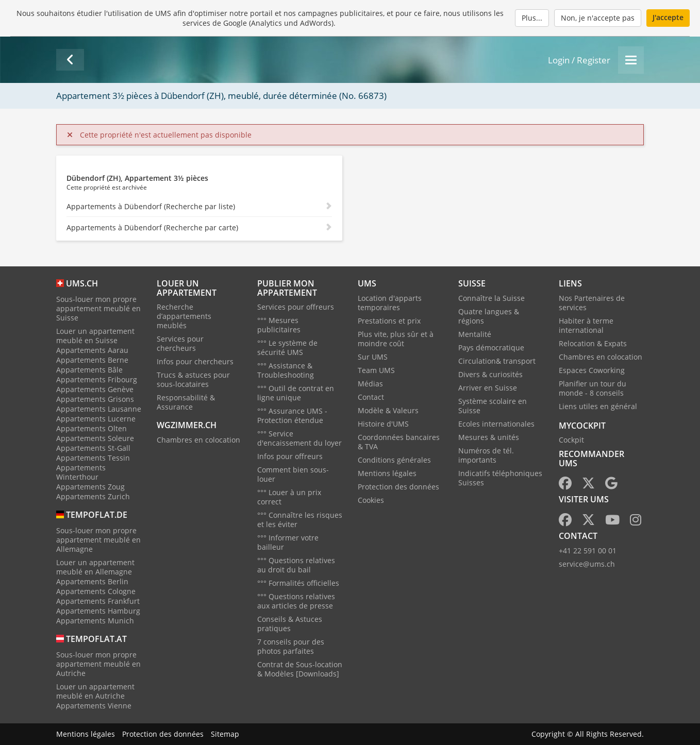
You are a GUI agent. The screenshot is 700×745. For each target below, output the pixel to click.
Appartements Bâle (89, 370)
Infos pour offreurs (290, 456)
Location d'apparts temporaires (390, 303)
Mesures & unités (489, 437)
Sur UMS (373, 357)
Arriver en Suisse (488, 388)
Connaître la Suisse (491, 298)
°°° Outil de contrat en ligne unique (296, 393)
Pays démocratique (491, 348)
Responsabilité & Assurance (186, 402)
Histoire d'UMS (383, 424)
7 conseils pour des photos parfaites (291, 646)
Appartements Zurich (93, 496)
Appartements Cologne (96, 591)
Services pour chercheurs (180, 343)
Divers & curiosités (490, 374)
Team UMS (376, 370)
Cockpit (571, 440)
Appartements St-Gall (93, 448)
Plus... (532, 18)
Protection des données (398, 487)
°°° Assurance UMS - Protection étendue (292, 416)
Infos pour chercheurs (195, 361)
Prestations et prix (389, 321)
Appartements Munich (95, 621)
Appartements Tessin (93, 458)
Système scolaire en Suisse (493, 406)
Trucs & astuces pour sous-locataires (193, 379)
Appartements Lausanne (99, 409)
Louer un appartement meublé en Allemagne (95, 567)
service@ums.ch (587, 564)
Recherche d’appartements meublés (184, 316)
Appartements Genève (95, 389)
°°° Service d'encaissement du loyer (299, 438)
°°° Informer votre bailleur (288, 542)
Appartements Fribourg (97, 379)
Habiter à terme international (586, 325)
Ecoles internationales (496, 424)
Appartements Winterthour (81, 472)
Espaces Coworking (592, 370)
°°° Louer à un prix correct (289, 497)
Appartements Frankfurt (98, 601)
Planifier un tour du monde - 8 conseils (593, 388)
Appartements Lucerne (96, 419)
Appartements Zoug (90, 487)
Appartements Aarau (92, 350)
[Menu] (631, 60)
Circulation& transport (497, 361)
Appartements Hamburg (98, 611)
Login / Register (579, 60)
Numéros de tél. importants (486, 455)
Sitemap (225, 734)
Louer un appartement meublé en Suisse (95, 336)
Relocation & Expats (593, 343)
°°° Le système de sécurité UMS (287, 348)
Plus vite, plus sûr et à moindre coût (396, 339)
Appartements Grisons (95, 399)
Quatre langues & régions (489, 316)
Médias (370, 384)
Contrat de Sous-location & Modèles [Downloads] (300, 669)
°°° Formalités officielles (298, 583)
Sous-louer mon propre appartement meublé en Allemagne (98, 540)
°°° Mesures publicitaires (279, 325)
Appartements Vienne (94, 706)
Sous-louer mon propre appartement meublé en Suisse (98, 308)
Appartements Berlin (92, 581)
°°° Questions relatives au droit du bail (296, 565)
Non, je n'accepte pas (598, 18)
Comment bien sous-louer (293, 474)
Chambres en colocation (198, 440)
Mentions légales (387, 473)
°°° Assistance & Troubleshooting (286, 370)
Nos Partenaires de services (592, 303)
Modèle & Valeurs (388, 410)
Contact (371, 397)
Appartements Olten (91, 428)
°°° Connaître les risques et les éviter (300, 520)
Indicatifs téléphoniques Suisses (500, 478)
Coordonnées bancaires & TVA (399, 442)
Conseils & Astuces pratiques (290, 624)
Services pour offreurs (296, 307)
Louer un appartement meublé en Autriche (95, 691)
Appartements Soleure (95, 438)
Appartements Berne (92, 360)
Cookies (371, 500)
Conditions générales (394, 460)
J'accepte (668, 17)
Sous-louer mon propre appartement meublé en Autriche (98, 664)
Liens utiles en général (598, 406)
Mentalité (475, 334)
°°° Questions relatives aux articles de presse (296, 601)
